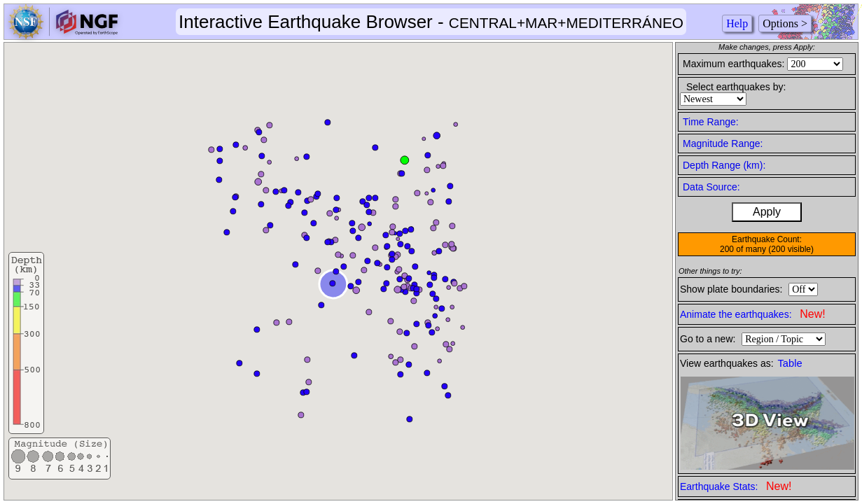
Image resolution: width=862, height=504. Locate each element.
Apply (767, 212)
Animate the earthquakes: (753, 314)
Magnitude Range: (723, 143)
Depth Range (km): (724, 165)
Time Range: (711, 122)
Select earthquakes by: (736, 87)
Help (737, 23)
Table (790, 363)
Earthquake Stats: (736, 486)
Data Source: (711, 187)
